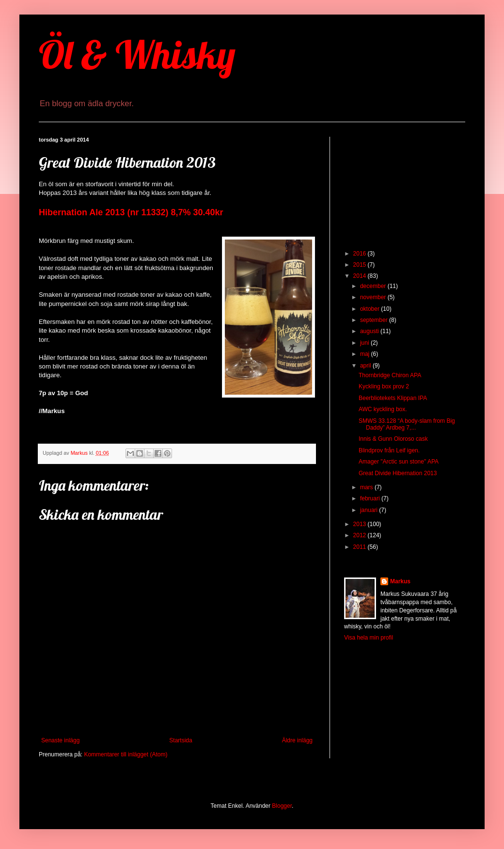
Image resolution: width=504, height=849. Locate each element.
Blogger (282, 806)
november (374, 297)
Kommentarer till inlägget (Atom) (126, 754)
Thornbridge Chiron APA (390, 375)
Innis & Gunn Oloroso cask (393, 439)
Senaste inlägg (60, 740)
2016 (361, 254)
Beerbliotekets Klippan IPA (393, 398)
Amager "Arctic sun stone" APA (399, 462)
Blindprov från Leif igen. (389, 450)
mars (367, 487)
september (375, 320)
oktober (370, 309)
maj (366, 354)
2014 (361, 276)
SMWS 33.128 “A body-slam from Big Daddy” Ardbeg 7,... (407, 424)
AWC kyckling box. (383, 409)
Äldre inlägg (297, 740)
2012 (361, 535)
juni (365, 343)
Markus (400, 581)
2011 (361, 547)
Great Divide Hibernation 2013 (398, 473)
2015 (361, 265)
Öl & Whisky (137, 54)
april (366, 366)
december (374, 286)
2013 (361, 524)
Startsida (181, 740)
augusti (370, 331)
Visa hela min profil (369, 638)
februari (371, 498)
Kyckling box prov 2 (384, 386)
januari (370, 510)
